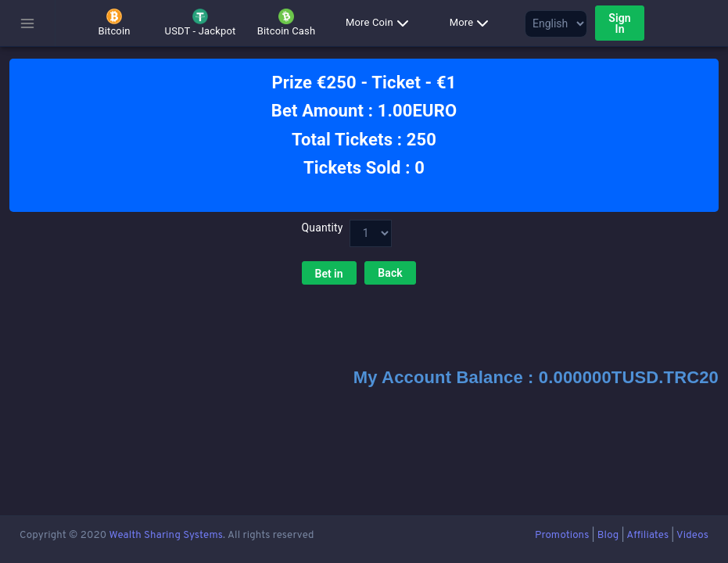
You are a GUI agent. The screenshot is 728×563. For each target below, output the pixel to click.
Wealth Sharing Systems (166, 535)
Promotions (562, 535)
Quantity (321, 228)
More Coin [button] (380, 23)
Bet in (329, 274)
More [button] (472, 23)
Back (390, 273)
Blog (608, 535)
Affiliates (647, 535)
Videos (692, 535)
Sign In (620, 23)
